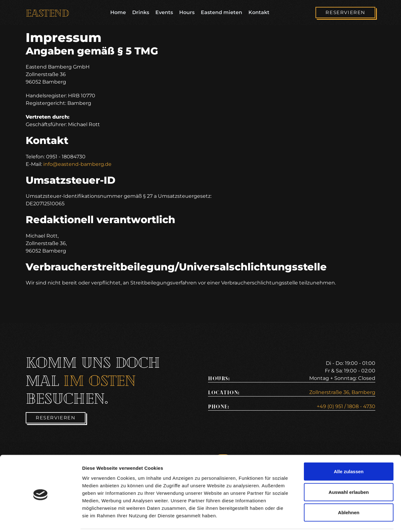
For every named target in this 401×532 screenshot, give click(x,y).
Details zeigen (333, 520)
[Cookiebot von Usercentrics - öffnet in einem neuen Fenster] (41, 520)
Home (118, 12)
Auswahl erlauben (349, 471)
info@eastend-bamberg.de (77, 164)
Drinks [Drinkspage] (141, 12)
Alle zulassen (349, 450)
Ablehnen (349, 491)
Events (164, 12)
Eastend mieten (221, 12)
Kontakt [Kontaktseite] (259, 12)
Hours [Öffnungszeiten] (187, 12)
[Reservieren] (345, 13)
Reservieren (345, 12)
